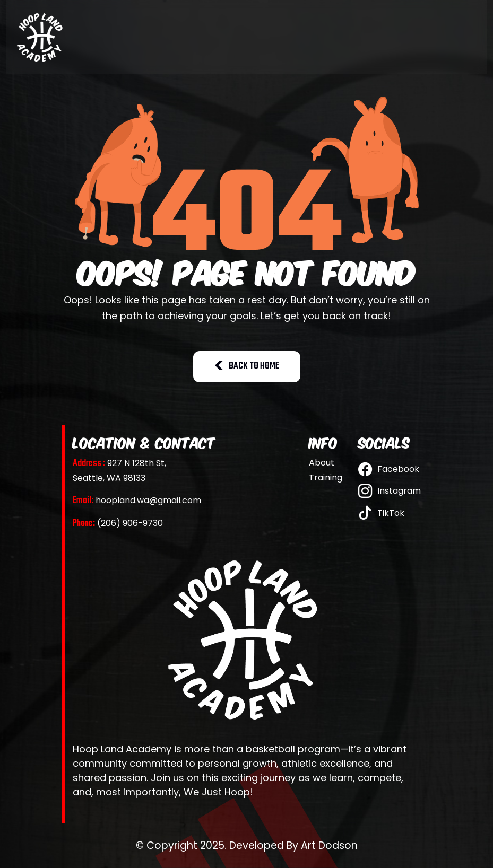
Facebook (389, 469)
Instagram (390, 491)
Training (326, 478)
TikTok (381, 513)
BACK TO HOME (247, 366)
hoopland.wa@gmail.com (137, 500)
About (322, 463)
